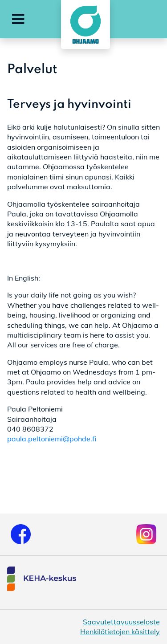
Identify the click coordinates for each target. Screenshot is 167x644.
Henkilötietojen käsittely (120, 632)
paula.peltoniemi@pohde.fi (52, 439)
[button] (18, 19)
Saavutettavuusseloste (121, 622)
